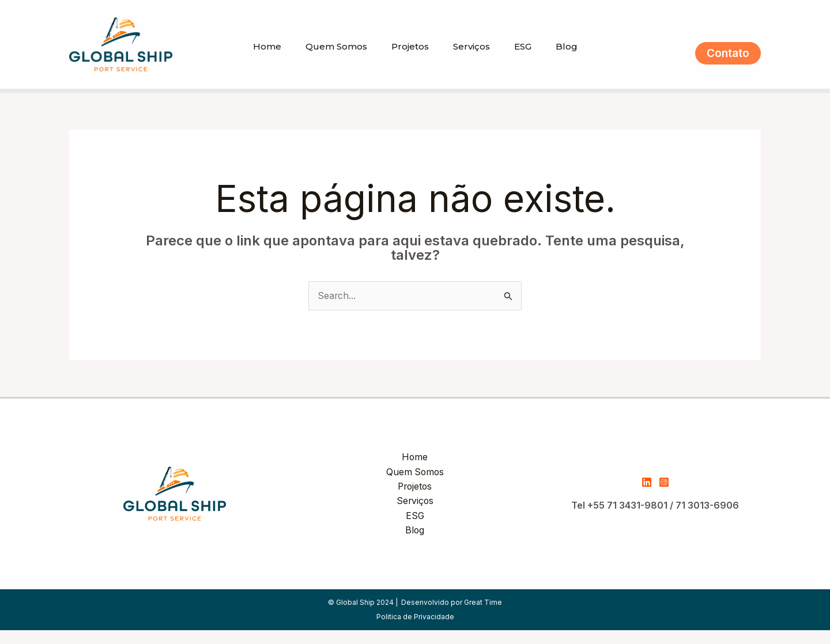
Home (259, 60)
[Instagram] (664, 497)
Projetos (408, 60)
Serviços (473, 60)
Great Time (483, 616)
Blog (575, 60)
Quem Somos (331, 60)
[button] (728, 60)
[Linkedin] (647, 497)
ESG (528, 60)
